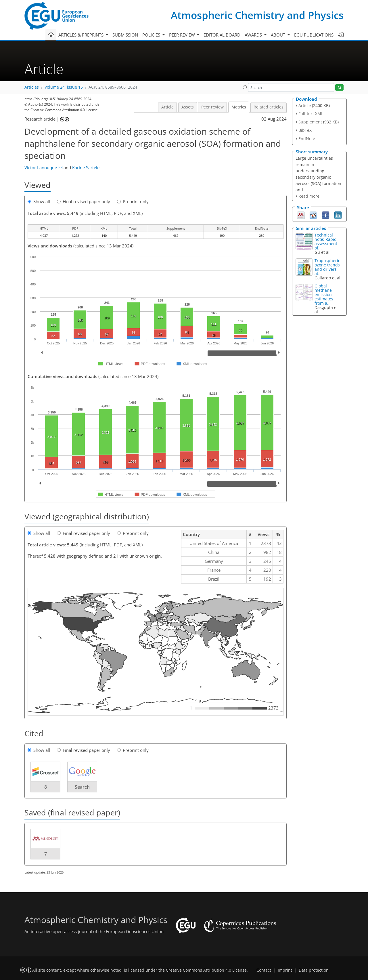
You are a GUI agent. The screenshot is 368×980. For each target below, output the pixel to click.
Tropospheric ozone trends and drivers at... (327, 267)
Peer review (212, 107)
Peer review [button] (183, 35)
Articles (32, 87)
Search (82, 787)
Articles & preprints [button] (82, 35)
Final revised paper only (84, 201)
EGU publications (314, 35)
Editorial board (222, 35)
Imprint (285, 970)
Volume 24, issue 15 (64, 87)
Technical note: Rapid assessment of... (326, 241)
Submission (125, 35)
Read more (309, 196)
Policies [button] (152, 35)
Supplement (310, 122)
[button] (245, 87)
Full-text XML (311, 114)
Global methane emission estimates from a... (324, 294)
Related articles (269, 107)
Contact (264, 970)
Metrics (239, 107)
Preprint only (133, 201)
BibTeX (305, 130)
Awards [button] (254, 35)
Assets (188, 107)
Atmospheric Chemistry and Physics (257, 15)
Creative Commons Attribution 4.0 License (206, 970)
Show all (39, 201)
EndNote (307, 139)
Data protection (314, 970)
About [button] (279, 35)
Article (167, 107)
